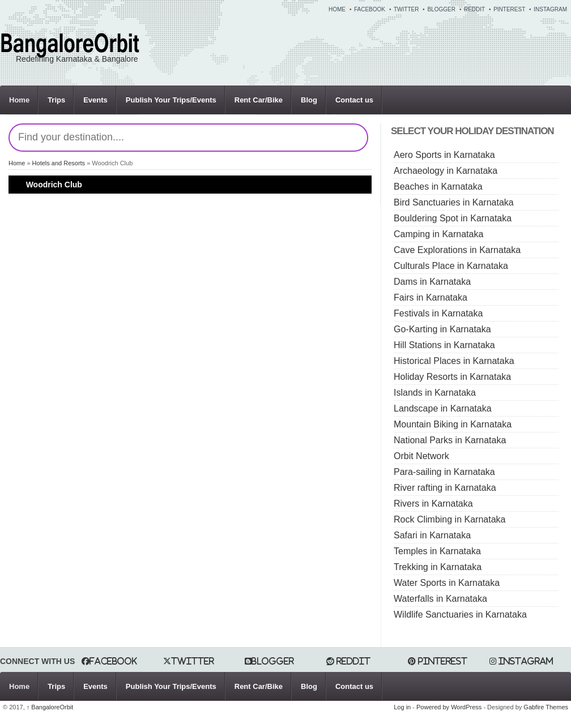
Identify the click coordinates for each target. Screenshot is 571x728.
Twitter (406, 9)
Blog (309, 100)
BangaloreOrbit (50, 707)
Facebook (370, 9)
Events (95, 100)
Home (337, 9)
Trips (56, 100)
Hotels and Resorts (59, 163)
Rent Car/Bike (259, 100)
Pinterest (509, 9)
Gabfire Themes (546, 707)
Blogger (441, 9)
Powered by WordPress (449, 707)
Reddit (474, 9)
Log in (402, 707)
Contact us (354, 100)
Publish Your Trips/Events (171, 100)
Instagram (550, 9)
